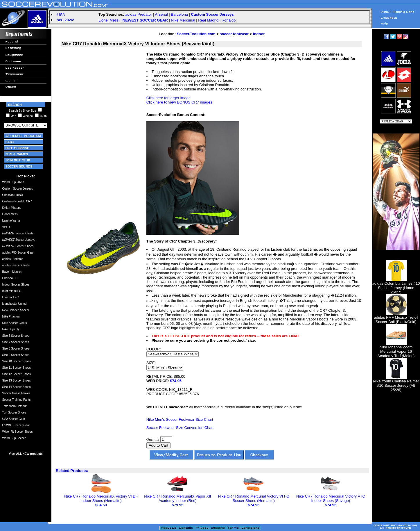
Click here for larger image (168, 98)
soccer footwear (234, 34)
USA (61, 15)
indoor (259, 34)
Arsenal (161, 14)
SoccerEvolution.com (196, 34)
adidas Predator (139, 14)
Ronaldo (229, 20)
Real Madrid (208, 20)
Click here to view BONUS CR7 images (179, 102)
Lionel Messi (109, 20)
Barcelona (179, 14)
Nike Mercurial (183, 20)
